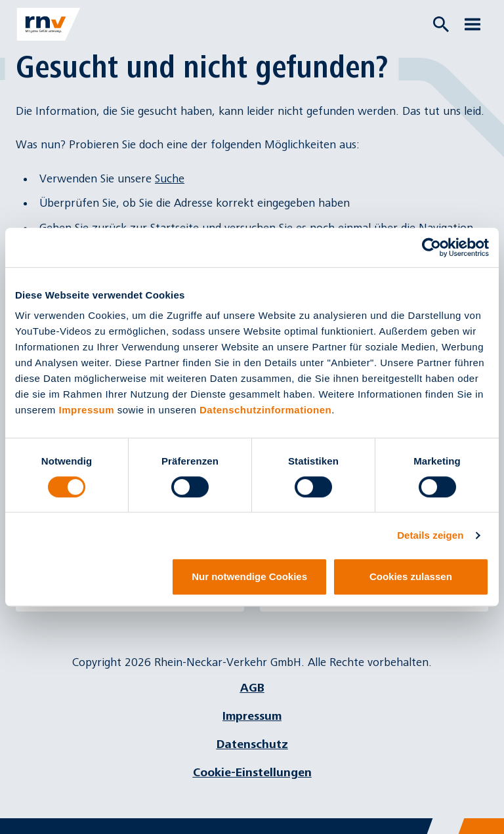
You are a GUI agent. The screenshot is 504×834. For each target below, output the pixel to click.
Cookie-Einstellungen (252, 773)
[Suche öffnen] (441, 24)
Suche (170, 179)
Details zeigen (430, 535)
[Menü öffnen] (472, 24)
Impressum (87, 410)
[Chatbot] (482, 812)
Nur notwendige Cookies (249, 576)
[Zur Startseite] (49, 24)
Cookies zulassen (411, 576)
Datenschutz (252, 744)
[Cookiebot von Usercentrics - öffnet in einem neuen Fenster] (431, 247)
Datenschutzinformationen (265, 410)
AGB (252, 688)
